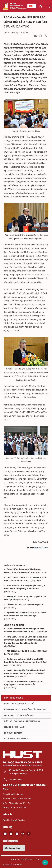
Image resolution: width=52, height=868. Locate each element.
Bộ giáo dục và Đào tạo (14, 820)
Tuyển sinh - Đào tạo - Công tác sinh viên (25, 710)
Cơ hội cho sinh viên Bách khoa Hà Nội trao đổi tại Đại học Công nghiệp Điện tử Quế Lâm (25, 662)
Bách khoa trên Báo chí (16, 739)
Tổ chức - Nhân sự (13, 733)
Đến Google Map (14, 848)
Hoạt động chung (14, 698)
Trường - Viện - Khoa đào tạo (17, 799)
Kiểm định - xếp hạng (14, 727)
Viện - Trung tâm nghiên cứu (17, 803)
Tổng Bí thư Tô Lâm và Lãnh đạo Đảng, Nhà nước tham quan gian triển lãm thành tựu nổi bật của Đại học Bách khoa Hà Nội (26, 640)
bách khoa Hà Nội (17, 5)
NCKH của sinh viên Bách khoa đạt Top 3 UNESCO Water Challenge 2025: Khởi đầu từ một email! (25, 674)
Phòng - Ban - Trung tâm (15, 807)
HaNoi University (15, 7)
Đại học (13, 3)
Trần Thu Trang (41, 548)
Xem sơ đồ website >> (12, 864)
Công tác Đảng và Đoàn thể (19, 704)
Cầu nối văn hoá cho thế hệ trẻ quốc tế (25, 605)
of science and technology (18, 9)
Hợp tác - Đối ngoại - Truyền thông (22, 721)
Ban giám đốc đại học (13, 794)
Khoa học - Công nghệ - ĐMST (19, 715)
